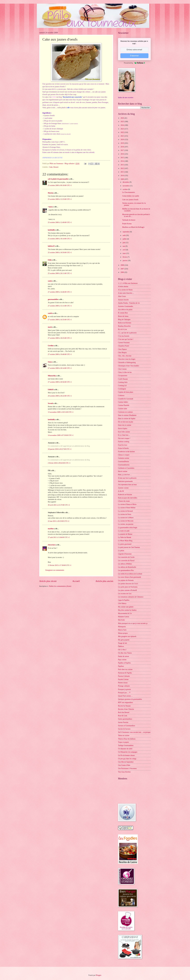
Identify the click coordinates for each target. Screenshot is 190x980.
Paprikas (121, 666)
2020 (122, 140)
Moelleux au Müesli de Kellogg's (133, 227)
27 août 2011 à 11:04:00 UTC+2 (59, 537)
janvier (125, 261)
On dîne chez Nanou (125, 653)
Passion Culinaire (124, 676)
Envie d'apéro (123, 429)
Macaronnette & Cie (125, 613)
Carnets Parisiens (124, 343)
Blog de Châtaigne (124, 320)
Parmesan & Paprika (125, 673)
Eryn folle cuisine (124, 432)
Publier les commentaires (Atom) (60, 586)
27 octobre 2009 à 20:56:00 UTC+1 (60, 382)
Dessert (56, 167)
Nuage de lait (123, 643)
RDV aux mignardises (125, 702)
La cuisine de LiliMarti (126, 518)
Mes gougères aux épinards (127, 636)
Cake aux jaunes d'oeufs (130, 200)
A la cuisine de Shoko (125, 290)
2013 (122, 165)
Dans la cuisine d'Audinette (127, 415)
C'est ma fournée (124, 336)
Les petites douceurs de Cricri (128, 584)
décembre (126, 182)
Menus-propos (123, 633)
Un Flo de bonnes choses (126, 755)
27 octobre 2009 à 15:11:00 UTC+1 (60, 306)
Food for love (123, 445)
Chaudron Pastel (124, 346)
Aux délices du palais (125, 310)
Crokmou (121, 396)
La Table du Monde (125, 537)
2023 (122, 129)
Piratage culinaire (124, 686)
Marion (51, 193)
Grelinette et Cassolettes (126, 468)
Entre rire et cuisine (125, 425)
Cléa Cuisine (122, 369)
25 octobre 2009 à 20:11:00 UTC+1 (60, 273)
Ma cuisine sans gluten (126, 607)
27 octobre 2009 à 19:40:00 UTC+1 (60, 354)
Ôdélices (121, 646)
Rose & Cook (123, 716)
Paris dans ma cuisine (125, 669)
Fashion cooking (124, 442)
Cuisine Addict (123, 402)
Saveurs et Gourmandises (127, 726)
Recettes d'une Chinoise (126, 709)
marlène (51, 529)
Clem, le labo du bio (125, 372)
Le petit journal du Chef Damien (129, 547)
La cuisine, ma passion (126, 524)
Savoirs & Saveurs (124, 729)
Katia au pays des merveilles (128, 498)
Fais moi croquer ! (124, 438)
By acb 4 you (122, 329)
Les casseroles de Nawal (126, 561)
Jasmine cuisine (123, 488)
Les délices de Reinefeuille (127, 567)
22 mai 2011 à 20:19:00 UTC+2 (59, 521)
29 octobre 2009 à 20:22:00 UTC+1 (60, 396)
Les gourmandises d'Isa (126, 570)
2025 (122, 122)
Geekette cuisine (124, 458)
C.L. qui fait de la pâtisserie (127, 333)
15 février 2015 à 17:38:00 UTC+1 (60, 565)
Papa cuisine (122, 660)
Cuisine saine (123, 409)
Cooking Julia (123, 382)
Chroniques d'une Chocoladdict (129, 366)
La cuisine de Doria (125, 514)
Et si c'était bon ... (124, 435)
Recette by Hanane (124, 706)
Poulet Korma (127, 224)
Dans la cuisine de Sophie (127, 419)
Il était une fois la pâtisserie (127, 478)
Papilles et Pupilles (124, 663)
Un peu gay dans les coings (127, 759)
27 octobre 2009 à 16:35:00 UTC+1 (60, 320)
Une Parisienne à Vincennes (127, 769)
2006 (122, 272)
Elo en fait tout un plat (126, 422)
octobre (125, 189)
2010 (122, 176)
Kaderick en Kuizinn (125, 495)
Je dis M (121, 491)
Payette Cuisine (123, 679)
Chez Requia (122, 353)
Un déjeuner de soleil (125, 749)
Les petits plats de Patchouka (128, 587)
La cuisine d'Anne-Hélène (127, 508)
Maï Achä (121, 620)
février (125, 257)
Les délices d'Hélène (125, 564)
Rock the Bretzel (124, 712)
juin (124, 243)
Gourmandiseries (124, 465)
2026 (122, 118)
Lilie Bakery (122, 603)
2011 (122, 172)
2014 (122, 161)
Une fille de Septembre (126, 762)
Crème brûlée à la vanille (131, 196)
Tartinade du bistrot (129, 220)
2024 (122, 125)
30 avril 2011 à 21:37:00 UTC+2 (59, 505)
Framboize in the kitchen (126, 452)
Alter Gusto (122, 296)
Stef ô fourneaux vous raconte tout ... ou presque (134, 732)
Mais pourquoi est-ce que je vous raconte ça (133, 623)
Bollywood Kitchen (125, 323)
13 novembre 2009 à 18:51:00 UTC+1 (61, 412)
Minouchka (52, 376)
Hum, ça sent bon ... (125, 475)
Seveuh (50, 403)
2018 (122, 147)
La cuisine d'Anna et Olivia (127, 504)
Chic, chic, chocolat (125, 356)
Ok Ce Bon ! (122, 650)
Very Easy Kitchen (124, 772)
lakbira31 (51, 246)
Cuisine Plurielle (124, 405)
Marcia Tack (122, 630)
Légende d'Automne (125, 554)
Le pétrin (121, 551)
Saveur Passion (123, 722)
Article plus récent (48, 581)
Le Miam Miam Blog (125, 541)
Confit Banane (123, 379)
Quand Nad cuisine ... (125, 696)
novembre (126, 186)
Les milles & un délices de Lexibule (130, 574)
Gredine (51, 346)
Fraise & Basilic (123, 448)
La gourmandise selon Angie (128, 528)
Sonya (50, 362)
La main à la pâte (124, 531)
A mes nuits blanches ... (126, 293)
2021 (122, 136)
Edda (50, 260)
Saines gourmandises (125, 719)
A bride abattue (123, 287)
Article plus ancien (104, 581)
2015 (122, 158)
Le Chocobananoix (129, 192)
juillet (125, 239)
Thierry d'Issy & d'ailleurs (127, 739)
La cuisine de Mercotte (126, 521)
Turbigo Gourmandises (126, 745)
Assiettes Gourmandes (126, 306)
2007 (122, 269)
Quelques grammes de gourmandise (130, 699)
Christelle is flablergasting (127, 362)
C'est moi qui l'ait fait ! (126, 339)
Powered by (134, 63)
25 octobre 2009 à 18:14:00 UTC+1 (60, 239)
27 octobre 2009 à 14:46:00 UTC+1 (60, 292)
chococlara (52, 545)
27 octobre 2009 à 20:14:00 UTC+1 (60, 368)
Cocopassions (123, 376)
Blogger (99, 975)
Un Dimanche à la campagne (128, 752)
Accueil (76, 581)
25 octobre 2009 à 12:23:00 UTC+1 (60, 199)
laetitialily (51, 230)
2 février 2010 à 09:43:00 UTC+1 (59, 463)
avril (124, 250)
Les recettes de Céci (125, 594)
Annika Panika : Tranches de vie (129, 303)
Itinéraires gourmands (125, 481)
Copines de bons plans (126, 392)
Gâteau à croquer (124, 455)
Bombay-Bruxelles (124, 326)
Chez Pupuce (122, 349)
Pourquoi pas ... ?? (124, 693)
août (124, 235)
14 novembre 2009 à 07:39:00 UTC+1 (61, 435)
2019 (122, 143)
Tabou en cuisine (124, 735)
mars (124, 253)
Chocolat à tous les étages (127, 359)
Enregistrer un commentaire (55, 570)
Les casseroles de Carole (126, 557)
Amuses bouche (123, 300)
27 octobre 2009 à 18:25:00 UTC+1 (60, 338)
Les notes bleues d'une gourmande (129, 577)
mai (124, 246)
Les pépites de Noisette (126, 580)
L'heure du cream (124, 501)
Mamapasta (122, 627)
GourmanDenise (123, 462)
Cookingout (122, 389)
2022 (122, 132)
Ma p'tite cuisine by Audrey (127, 610)
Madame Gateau (124, 617)
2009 (122, 179)
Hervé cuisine (123, 471)
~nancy (50, 207)
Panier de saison (123, 656)
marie (50, 327)
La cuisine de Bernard (125, 511)
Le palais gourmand (125, 544)
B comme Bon (123, 313)
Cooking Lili (122, 386)
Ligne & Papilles (124, 600)
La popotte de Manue (125, 534)
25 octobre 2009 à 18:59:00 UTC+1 (60, 253)
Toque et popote (123, 742)
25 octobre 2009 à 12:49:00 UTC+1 (60, 222)
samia (50, 281)
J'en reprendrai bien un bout (127, 485)
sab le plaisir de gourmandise (58, 179)
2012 (122, 168)
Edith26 (51, 390)
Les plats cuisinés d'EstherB (127, 590)
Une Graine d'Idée (124, 765)
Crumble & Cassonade (126, 399)
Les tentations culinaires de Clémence (131, 597)
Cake (51, 167)
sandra (50, 313)
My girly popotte (124, 640)
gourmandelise (53, 299)
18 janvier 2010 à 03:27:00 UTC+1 (60, 449)
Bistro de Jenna (123, 316)
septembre (126, 232)
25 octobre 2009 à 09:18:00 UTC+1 (60, 185)
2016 (122, 154)
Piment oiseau (123, 683)
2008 (122, 265)
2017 (122, 150)
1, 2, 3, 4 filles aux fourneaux (128, 283)
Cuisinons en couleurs (125, 412)
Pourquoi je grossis (124, 689)
